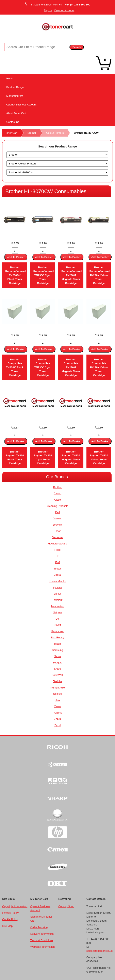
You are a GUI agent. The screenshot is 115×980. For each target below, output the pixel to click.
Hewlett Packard (57, 544)
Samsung (58, 650)
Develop (57, 518)
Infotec (58, 569)
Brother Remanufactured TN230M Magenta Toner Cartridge (72, 275)
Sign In (48, 10)
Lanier (57, 594)
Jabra (57, 575)
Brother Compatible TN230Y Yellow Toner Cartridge (99, 367)
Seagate (57, 663)
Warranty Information (43, 947)
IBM (57, 562)
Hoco (57, 550)
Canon (57, 493)
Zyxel (58, 725)
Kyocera (57, 587)
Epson (58, 531)
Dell (57, 512)
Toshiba (58, 681)
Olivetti (57, 625)
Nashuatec (57, 606)
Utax (58, 700)
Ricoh (57, 644)
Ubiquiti (57, 694)
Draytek (58, 525)
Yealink (57, 713)
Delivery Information (42, 934)
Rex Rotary (58, 637)
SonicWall (57, 675)
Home (10, 78)
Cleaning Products (57, 506)
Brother (32, 133)
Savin (57, 656)
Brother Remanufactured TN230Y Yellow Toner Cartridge (100, 275)
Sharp (58, 669)
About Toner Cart (16, 113)
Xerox (57, 706)
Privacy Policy (10, 913)
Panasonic (58, 631)
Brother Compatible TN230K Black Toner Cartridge (15, 367)
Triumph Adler (57, 688)
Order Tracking (39, 927)
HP (57, 556)
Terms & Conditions (42, 940)
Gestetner (58, 537)
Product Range (15, 87)
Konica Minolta (58, 581)
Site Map (7, 926)
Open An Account (64, 10)
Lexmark (57, 600)
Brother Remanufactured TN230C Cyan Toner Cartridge (44, 275)
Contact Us (13, 122)
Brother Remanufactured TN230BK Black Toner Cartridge (16, 275)
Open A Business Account (21, 105)
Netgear (57, 612)
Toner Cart (11, 133)
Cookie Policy (10, 919)
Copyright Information (15, 906)
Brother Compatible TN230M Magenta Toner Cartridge (71, 367)
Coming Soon (66, 906)
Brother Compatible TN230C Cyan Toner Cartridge (43, 367)
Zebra (57, 719)
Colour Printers (55, 133)
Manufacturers (15, 96)
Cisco (57, 500)
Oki (57, 619)
